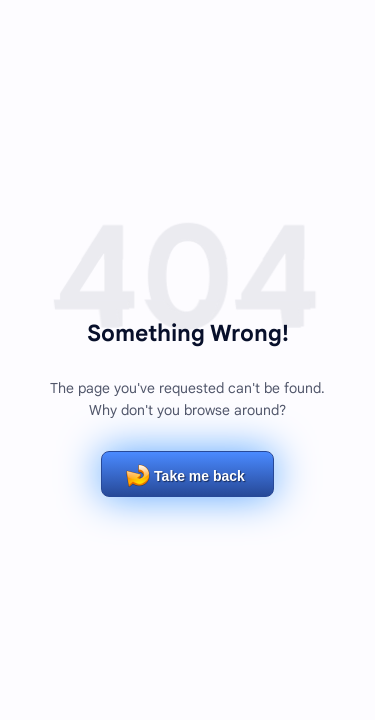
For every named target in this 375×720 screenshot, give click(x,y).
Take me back (199, 476)
